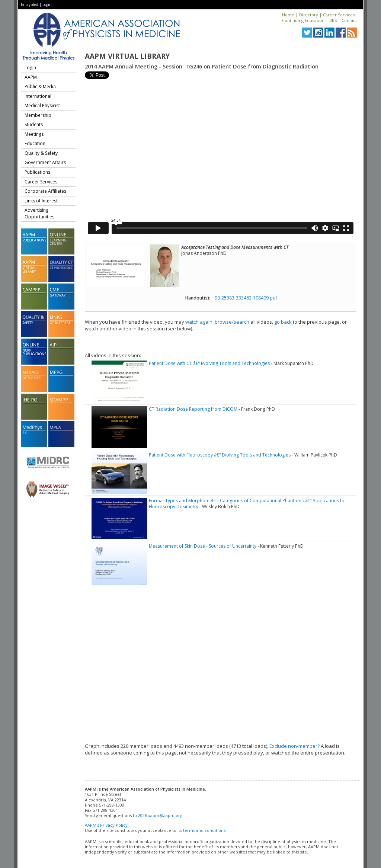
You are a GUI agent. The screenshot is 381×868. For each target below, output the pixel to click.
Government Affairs (45, 162)
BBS (333, 20)
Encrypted (30, 4)
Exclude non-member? (294, 746)
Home (288, 15)
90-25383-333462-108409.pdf (246, 298)
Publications (37, 172)
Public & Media (40, 87)
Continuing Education (303, 20)
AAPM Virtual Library (127, 56)
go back (283, 322)
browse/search (232, 322)
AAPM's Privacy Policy (106, 825)
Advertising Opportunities (39, 213)
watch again (199, 322)
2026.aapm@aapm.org (160, 815)
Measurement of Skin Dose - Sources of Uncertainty (203, 546)
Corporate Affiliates (45, 191)
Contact (349, 20)
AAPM (31, 77)
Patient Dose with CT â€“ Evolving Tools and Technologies (209, 363)
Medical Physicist (42, 105)
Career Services (339, 15)
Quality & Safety (41, 153)
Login (47, 4)
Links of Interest (41, 201)
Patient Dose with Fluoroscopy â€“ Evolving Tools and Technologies (220, 455)
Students (34, 124)
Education (35, 143)
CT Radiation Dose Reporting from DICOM (193, 409)
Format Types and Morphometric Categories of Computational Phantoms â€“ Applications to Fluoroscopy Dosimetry (247, 504)
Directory (309, 15)
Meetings (34, 134)
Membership (38, 115)
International (38, 96)
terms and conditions (204, 830)
